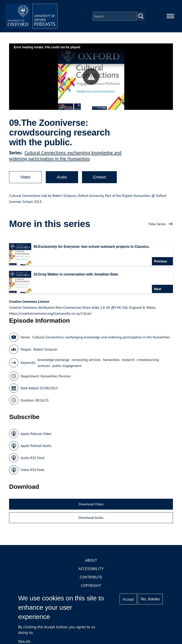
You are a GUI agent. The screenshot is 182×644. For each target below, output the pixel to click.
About (91, 561)
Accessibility (91, 569)
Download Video (91, 504)
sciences (44, 366)
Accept (128, 599)
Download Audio (91, 518)
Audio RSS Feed (32, 458)
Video (25, 178)
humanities (111, 360)
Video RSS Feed (32, 470)
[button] (91, 77)
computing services (86, 360)
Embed (99, 178)
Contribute (91, 577)
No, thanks (150, 599)
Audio (62, 178)
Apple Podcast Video (36, 434)
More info (24, 641)
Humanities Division (56, 376)
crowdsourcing (148, 360)
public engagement (67, 366)
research (128, 360)
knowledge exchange (54, 360)
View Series (157, 224)
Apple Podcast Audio (36, 446)
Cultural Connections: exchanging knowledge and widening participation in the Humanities (65, 156)
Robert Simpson (45, 350)
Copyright (91, 586)
